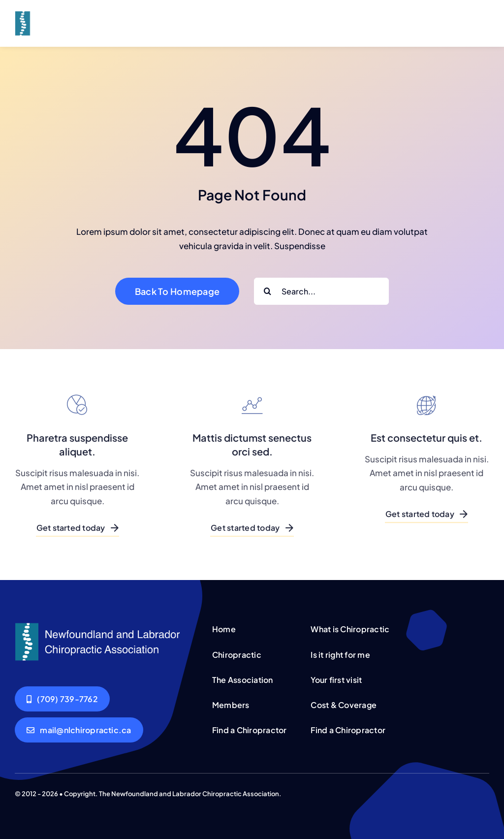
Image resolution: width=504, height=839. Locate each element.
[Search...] (321, 291)
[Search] (268, 291)
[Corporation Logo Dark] (73, 13)
